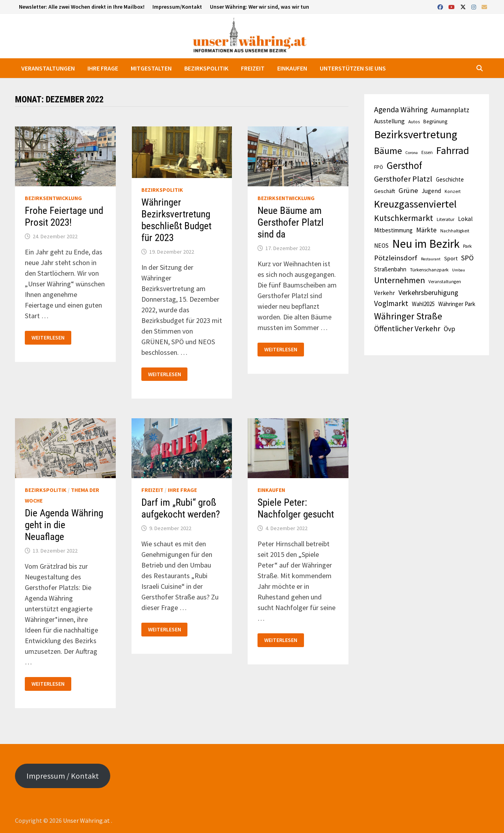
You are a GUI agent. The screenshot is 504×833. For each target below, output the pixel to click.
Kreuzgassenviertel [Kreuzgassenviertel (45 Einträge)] (415, 204)
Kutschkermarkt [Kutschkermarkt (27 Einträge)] (404, 218)
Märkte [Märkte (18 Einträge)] (426, 230)
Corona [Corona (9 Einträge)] (412, 153)
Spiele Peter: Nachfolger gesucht (296, 508)
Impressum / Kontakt (63, 776)
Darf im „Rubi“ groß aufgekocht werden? (181, 508)
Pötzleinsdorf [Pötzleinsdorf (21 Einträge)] (396, 258)
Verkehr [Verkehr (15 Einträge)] (384, 293)
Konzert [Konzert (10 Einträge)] (453, 191)
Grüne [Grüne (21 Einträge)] (408, 190)
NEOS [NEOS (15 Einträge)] (381, 246)
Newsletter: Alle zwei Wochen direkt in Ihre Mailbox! (82, 7)
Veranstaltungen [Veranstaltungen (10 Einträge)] (445, 282)
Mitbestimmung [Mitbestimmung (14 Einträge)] (393, 230)
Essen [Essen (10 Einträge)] (427, 152)
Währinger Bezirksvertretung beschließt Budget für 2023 (176, 220)
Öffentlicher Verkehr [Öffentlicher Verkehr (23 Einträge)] (407, 328)
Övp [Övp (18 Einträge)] (449, 329)
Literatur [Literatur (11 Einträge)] (446, 219)
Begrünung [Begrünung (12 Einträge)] (435, 122)
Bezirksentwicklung (53, 198)
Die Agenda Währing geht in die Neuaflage (64, 525)
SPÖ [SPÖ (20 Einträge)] (467, 258)
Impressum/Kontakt (177, 7)
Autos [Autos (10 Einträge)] (414, 122)
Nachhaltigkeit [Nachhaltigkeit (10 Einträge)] (455, 231)
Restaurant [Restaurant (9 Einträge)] (431, 259)
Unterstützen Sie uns (353, 68)
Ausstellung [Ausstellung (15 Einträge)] (389, 121)
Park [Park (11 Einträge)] (467, 246)
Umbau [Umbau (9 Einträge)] (459, 270)
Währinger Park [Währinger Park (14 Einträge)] (457, 304)
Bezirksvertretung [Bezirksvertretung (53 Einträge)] (416, 134)
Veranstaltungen (48, 68)
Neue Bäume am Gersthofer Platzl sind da (291, 222)
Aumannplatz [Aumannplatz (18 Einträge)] (450, 110)
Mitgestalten (151, 68)
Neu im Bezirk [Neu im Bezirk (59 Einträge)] (426, 244)
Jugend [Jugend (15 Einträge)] (431, 191)
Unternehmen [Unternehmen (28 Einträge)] (399, 280)
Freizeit (253, 68)
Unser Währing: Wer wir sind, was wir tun (259, 7)
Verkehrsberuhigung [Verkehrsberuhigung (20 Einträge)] (428, 292)
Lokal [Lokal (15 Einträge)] (465, 219)
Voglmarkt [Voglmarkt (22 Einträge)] (391, 303)
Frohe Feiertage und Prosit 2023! (64, 216)
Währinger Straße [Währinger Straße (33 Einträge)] (408, 316)
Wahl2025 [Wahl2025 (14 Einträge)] (423, 304)
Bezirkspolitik (206, 68)
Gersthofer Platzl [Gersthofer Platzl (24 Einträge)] (403, 179)
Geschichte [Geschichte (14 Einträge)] (450, 179)
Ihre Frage (103, 68)
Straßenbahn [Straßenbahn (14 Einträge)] (390, 269)
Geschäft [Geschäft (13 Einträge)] (384, 191)
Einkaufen (292, 68)
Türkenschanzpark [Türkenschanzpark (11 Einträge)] (429, 270)
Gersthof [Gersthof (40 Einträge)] (404, 165)
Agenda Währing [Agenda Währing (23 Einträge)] (401, 109)
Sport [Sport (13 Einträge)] (451, 258)
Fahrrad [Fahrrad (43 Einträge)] (453, 150)
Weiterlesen (48, 338)
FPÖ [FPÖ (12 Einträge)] (379, 167)
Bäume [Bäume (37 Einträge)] (388, 151)
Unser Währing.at (87, 820)
